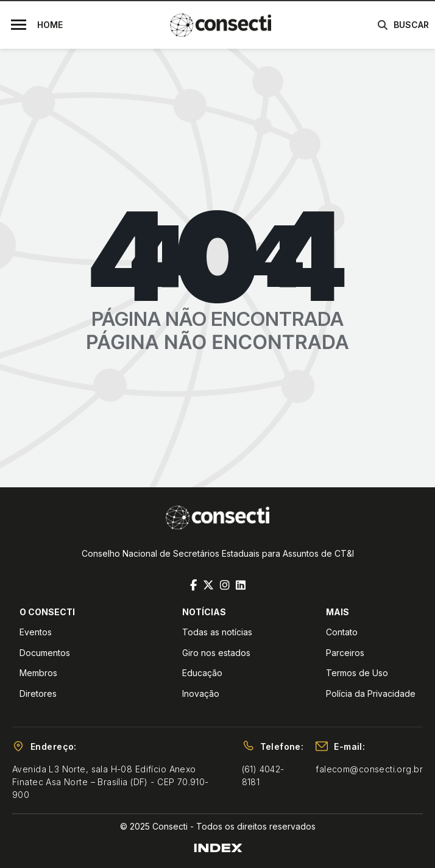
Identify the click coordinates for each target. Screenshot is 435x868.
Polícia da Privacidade (371, 693)
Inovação (201, 693)
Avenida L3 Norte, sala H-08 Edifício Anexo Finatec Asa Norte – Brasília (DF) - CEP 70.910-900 (111, 782)
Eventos (36, 632)
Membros (38, 673)
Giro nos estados (216, 653)
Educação (202, 673)
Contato (342, 632)
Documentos (45, 653)
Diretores (38, 693)
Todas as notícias (217, 632)
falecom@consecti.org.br (369, 769)
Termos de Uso (357, 673)
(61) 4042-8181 (263, 775)
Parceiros (345, 653)
